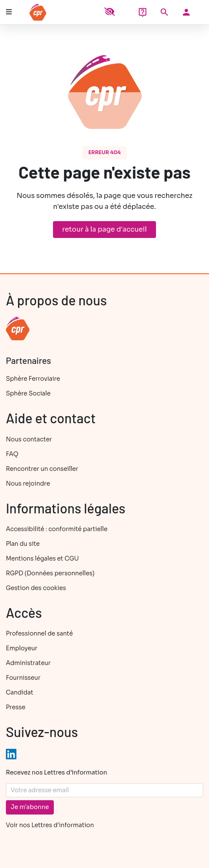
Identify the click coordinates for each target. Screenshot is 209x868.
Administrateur (28, 663)
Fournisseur (23, 678)
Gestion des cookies (36, 588)
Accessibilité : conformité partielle (57, 529)
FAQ (12, 454)
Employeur (22, 648)
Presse (16, 707)
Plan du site (23, 544)
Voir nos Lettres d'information (50, 825)
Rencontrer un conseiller (42, 469)
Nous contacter (29, 439)
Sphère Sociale (28, 393)
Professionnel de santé (39, 633)
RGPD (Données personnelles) (50, 573)
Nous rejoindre (28, 483)
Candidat (20, 692)
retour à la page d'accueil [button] (104, 229)
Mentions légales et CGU (42, 558)
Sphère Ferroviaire (33, 379)
